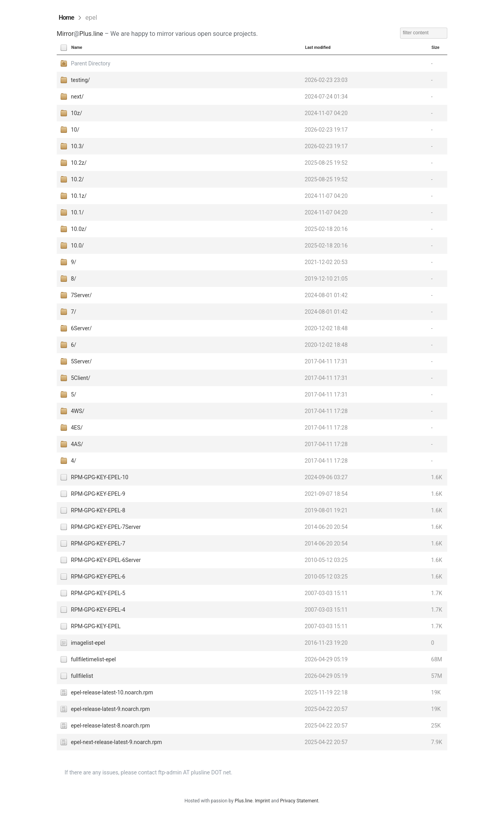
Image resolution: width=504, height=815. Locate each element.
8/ (74, 279)
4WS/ (78, 411)
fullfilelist (82, 676)
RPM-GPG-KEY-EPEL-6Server (106, 560)
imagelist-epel (88, 643)
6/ (74, 345)
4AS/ (77, 444)
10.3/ (77, 146)
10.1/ (77, 212)
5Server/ (81, 361)
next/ (77, 97)
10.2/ (77, 179)
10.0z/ (79, 229)
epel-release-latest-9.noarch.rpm (110, 709)
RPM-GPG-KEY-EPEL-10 (100, 477)
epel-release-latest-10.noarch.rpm (112, 692)
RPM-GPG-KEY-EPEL (96, 626)
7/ (74, 312)
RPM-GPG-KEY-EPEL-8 (98, 510)
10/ (75, 130)
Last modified (318, 47)
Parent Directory (91, 63)
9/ (74, 262)
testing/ (81, 80)
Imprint (262, 801)
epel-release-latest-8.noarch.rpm (110, 726)
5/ (74, 394)
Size (435, 47)
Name (77, 47)
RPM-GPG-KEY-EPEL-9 (98, 494)
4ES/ (77, 428)
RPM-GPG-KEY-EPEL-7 (98, 543)
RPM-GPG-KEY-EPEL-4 (98, 610)
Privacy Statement (299, 801)
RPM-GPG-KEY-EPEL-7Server (106, 527)
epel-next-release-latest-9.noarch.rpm (116, 742)
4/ (74, 461)
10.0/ (77, 246)
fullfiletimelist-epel (93, 659)
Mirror (65, 34)
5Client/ (81, 378)
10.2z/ (79, 163)
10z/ (76, 113)
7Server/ (81, 295)
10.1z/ (79, 196)
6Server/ (81, 328)
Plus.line (91, 34)
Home (66, 18)
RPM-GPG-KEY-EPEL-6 (98, 577)
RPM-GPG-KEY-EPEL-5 (98, 593)
